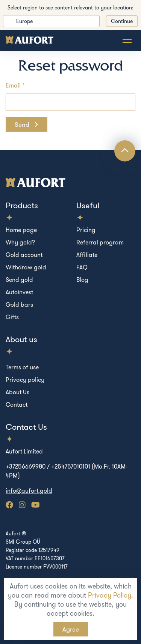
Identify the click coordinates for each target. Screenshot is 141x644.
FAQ (82, 267)
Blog (82, 280)
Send (23, 124)
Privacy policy (25, 380)
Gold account (24, 255)
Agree (71, 629)
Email (13, 85)
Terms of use (22, 367)
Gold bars (19, 304)
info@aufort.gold (29, 490)
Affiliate (87, 255)
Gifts (12, 317)
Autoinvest (19, 292)
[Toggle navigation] (127, 41)
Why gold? (20, 242)
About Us (17, 392)
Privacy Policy (110, 595)
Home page (21, 230)
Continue (122, 21)
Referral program (100, 242)
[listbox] (51, 21)
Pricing (86, 230)
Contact (17, 404)
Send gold (19, 280)
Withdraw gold (26, 267)
